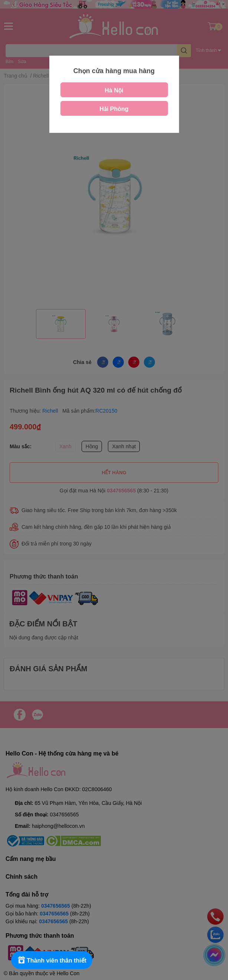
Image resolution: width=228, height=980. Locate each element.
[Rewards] (52, 960)
